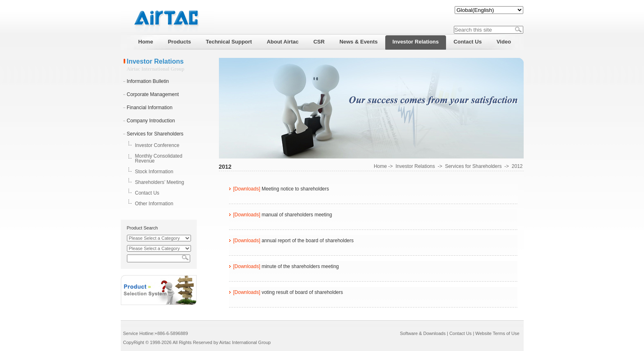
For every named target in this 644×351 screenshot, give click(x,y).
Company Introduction (151, 121)
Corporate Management (153, 94)
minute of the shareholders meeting (300, 266)
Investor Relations (415, 166)
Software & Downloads (423, 333)
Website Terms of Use (497, 333)
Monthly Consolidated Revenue (159, 158)
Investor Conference (157, 145)
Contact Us (147, 193)
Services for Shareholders (155, 134)
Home (380, 166)
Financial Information (150, 108)
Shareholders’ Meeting (160, 182)
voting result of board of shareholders (302, 292)
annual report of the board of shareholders (308, 241)
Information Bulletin (148, 81)
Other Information (154, 204)
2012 (517, 166)
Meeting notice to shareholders (295, 189)
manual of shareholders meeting (297, 215)
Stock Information (154, 172)
